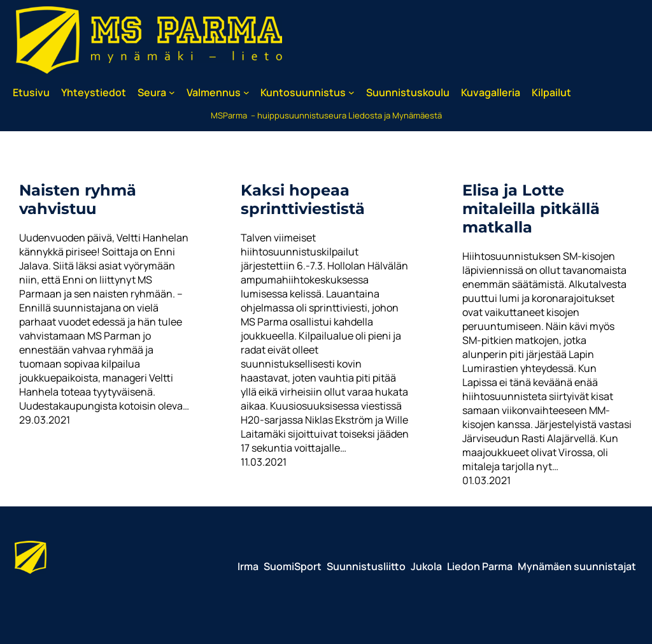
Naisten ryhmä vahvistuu (78, 199)
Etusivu (31, 92)
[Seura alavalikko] (172, 92)
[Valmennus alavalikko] (246, 92)
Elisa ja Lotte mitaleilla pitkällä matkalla (531, 209)
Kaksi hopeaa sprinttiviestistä (303, 199)
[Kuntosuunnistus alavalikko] (351, 92)
